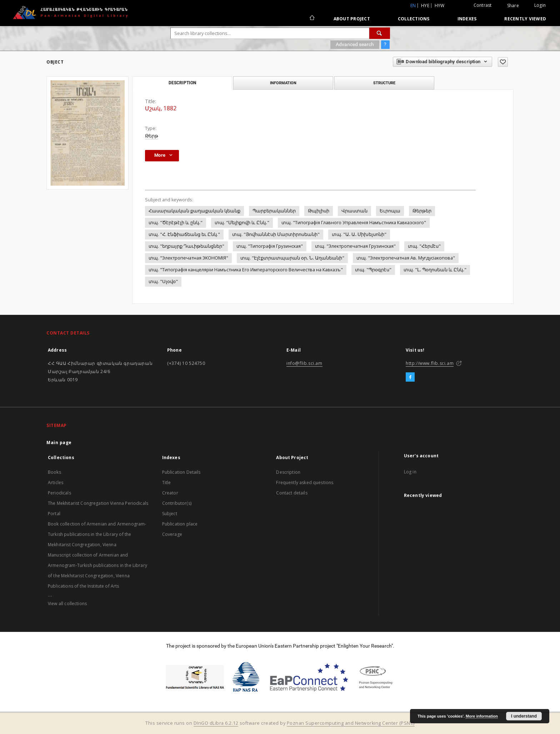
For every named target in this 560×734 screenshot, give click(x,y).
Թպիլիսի (319, 211)
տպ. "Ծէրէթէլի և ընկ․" (176, 223)
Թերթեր (422, 211)
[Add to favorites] (503, 62)
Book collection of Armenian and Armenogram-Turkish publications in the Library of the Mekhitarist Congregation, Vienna (97, 534)
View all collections (67, 604)
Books (54, 472)
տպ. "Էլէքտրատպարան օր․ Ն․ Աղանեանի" (292, 258)
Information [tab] (283, 83)
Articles (56, 482)
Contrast (483, 5)
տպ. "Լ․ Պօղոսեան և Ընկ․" (435, 270)
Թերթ (152, 136)
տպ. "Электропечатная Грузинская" (355, 246)
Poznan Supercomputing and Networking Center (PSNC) (351, 723)
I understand (524, 716)
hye (425, 6)
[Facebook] (410, 377)
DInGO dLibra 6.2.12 (216, 723)
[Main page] (312, 19)
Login (540, 5)
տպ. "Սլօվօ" (163, 281)
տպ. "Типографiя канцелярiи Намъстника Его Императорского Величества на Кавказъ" (246, 270)
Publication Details (181, 472)
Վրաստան (354, 211)
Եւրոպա (390, 211)
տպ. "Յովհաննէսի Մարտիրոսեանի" (276, 234)
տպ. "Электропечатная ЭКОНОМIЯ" (188, 258)
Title (167, 482)
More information (482, 716)
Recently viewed (525, 19)
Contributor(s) (177, 503)
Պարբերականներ (274, 211)
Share (513, 6)
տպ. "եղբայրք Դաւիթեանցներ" (186, 246)
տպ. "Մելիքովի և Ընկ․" (242, 223)
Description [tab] (182, 83)
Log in (410, 472)
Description (288, 472)
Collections (414, 19)
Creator (170, 493)
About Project (352, 19)
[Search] (380, 33)
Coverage (172, 534)
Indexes (467, 19)
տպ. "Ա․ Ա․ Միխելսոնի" (359, 234)
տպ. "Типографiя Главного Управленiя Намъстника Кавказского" (354, 223)
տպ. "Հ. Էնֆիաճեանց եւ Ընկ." (184, 234)
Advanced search (355, 44)
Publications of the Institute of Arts (84, 586)
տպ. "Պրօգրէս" (373, 270)
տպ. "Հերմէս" (424, 246)
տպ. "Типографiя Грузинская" (270, 246)
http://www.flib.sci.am (430, 363)
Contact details (292, 493)
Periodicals (59, 493)
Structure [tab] (384, 83)
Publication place (180, 524)
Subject (170, 514)
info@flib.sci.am (304, 363)
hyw (440, 6)
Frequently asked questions (305, 482)
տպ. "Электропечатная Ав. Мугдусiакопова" (406, 258)
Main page (59, 443)
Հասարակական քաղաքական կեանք (194, 211)
